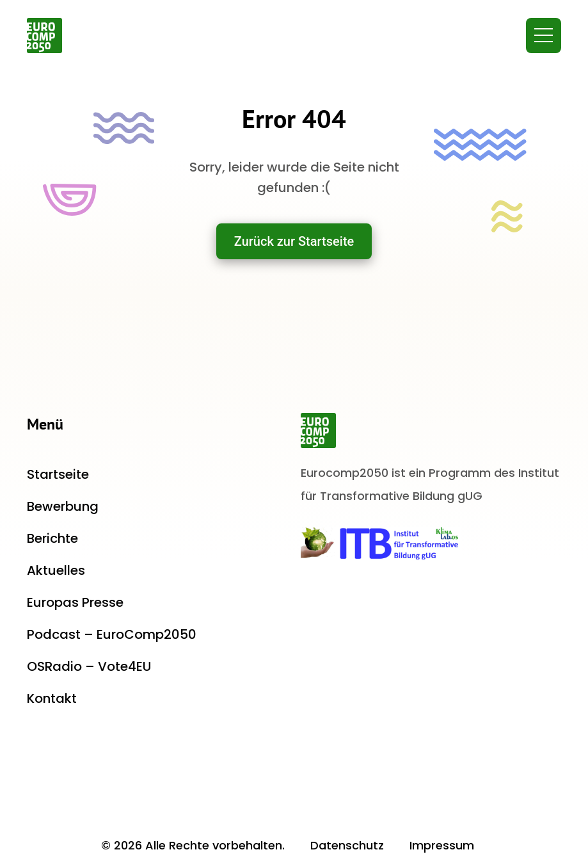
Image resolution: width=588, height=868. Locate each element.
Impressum (442, 845)
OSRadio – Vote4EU (89, 666)
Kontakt (52, 698)
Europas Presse (75, 602)
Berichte (52, 538)
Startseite (58, 474)
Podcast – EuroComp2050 (112, 634)
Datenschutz (347, 845)
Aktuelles (56, 570)
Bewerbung (63, 506)
